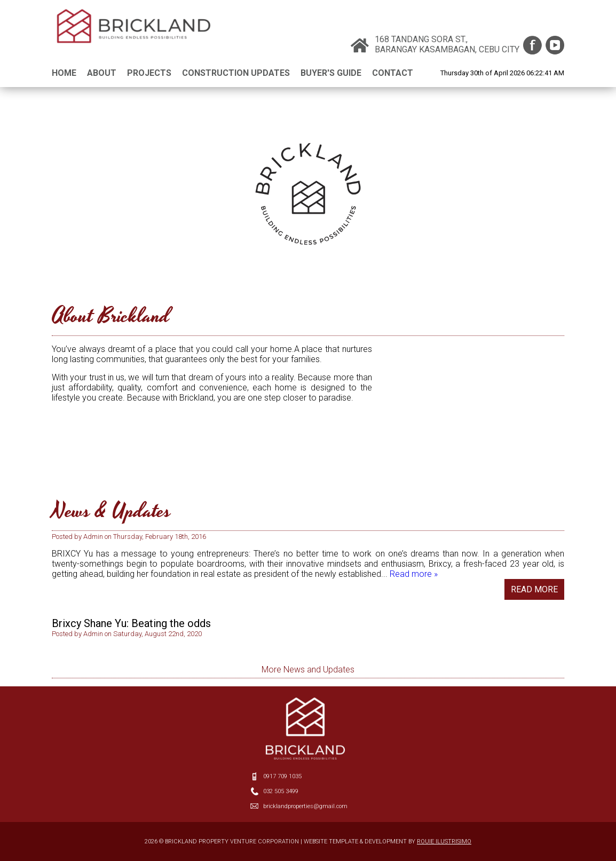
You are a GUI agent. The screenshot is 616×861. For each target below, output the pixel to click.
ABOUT (102, 73)
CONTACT (393, 73)
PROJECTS (149, 73)
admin (93, 556)
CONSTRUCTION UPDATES (236, 73)
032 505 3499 (281, 791)
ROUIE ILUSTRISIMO (444, 842)
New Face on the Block (107, 545)
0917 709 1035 (282, 776)
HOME (64, 73)
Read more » (414, 593)
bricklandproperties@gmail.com (305, 806)
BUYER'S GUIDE (331, 73)
